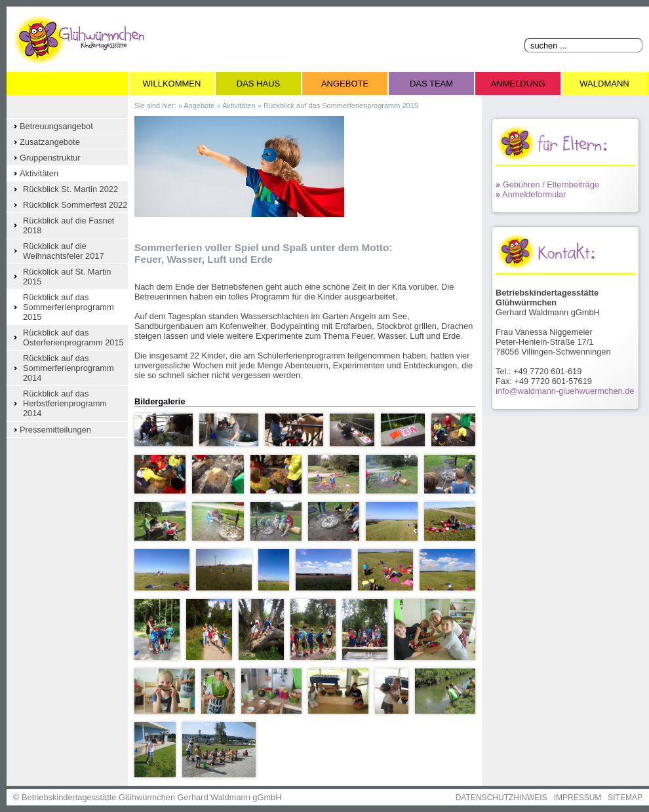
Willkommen (172, 84)
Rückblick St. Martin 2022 (70, 189)
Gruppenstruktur (50, 158)
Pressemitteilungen (55, 430)
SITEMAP (625, 798)
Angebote (345, 84)
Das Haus (258, 84)
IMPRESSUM (578, 798)
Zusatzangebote (50, 142)
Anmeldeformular (531, 194)
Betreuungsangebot (56, 126)
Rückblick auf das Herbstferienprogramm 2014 (65, 403)
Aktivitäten (39, 173)
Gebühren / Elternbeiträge (547, 184)
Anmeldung (518, 84)
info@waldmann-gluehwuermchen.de (565, 391)
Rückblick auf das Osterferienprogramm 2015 (73, 338)
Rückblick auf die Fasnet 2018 (69, 225)
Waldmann (604, 84)
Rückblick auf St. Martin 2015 (67, 277)
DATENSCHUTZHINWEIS (501, 798)
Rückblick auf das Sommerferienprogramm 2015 (69, 307)
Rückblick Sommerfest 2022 (75, 205)
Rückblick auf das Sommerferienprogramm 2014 (69, 368)
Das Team (431, 84)
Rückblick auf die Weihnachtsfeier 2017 (64, 251)
